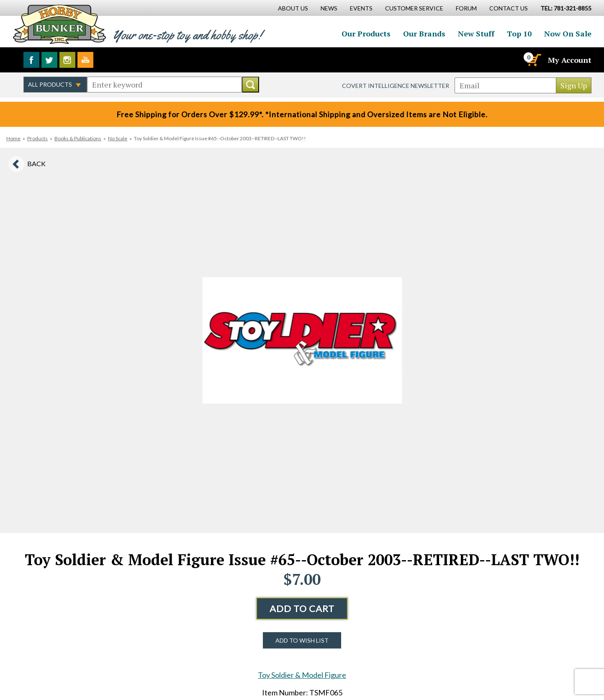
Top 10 (519, 33)
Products (37, 138)
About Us (293, 8)
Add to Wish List (302, 640)
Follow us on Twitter (49, 60)
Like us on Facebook (31, 60)
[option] (302, 340)
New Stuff (476, 33)
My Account (570, 60)
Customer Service (414, 8)
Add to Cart (302, 609)
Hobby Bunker (59, 24)
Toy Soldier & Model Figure (302, 675)
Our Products (366, 33)
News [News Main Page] (329, 8)
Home (13, 138)
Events (361, 8)
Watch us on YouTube (85, 60)
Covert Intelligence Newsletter (396, 86)
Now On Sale (568, 33)
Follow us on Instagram (67, 60)
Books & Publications (78, 138)
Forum (466, 8)
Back (36, 163)
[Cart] (533, 60)
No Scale (118, 138)
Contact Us (509, 8)
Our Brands (424, 33)
